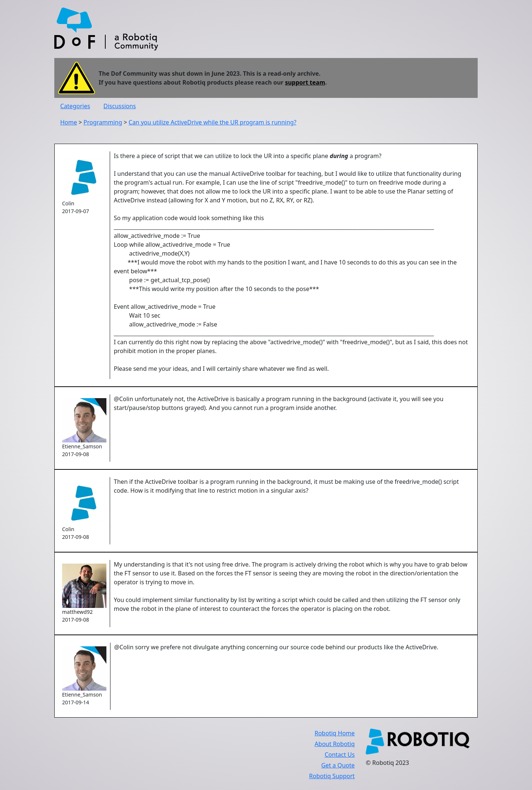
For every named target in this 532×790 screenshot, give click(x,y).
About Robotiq (335, 744)
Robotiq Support (332, 776)
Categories (75, 106)
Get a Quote (338, 765)
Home (69, 122)
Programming (103, 122)
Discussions (120, 106)
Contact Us (340, 755)
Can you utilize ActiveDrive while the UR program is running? (212, 122)
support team (305, 82)
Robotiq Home (335, 733)
